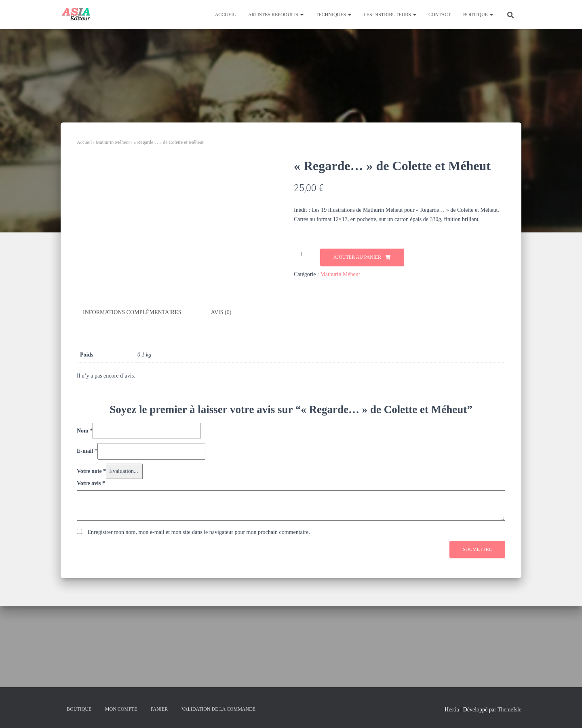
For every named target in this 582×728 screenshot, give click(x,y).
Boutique (478, 15)
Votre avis (91, 581)
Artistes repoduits (276, 15)
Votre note (91, 569)
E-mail (87, 549)
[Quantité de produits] (304, 255)
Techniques (333, 15)
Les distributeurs (390, 15)
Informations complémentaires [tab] (132, 410)
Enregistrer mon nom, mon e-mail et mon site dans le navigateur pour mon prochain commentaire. (199, 630)
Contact (440, 15)
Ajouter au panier (357, 257)
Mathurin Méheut (113, 142)
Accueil (226, 15)
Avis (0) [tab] (221, 410)
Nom (85, 529)
